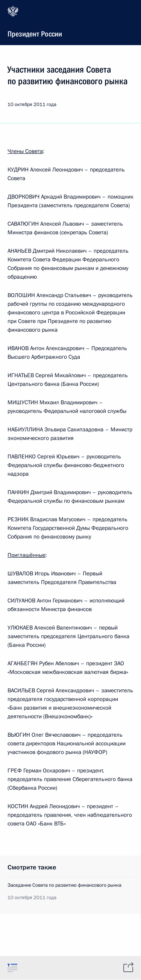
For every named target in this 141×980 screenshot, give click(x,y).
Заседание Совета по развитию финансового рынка (64, 885)
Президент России (70, 22)
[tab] (12, 968)
